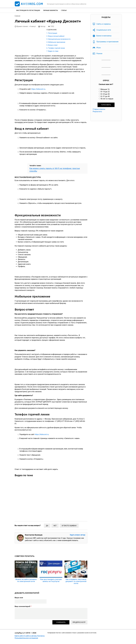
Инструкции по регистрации (28, 10)
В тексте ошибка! (69, 526)
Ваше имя (19, 598)
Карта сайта (19, 636)
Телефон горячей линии (57, 48)
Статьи (64, 10)
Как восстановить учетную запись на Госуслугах (51, 580)
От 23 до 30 (105, 94)
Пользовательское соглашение (26, 638)
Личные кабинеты (50, 10)
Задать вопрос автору (77, 535)
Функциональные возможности (59, 39)
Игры (99, 48)
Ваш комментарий (23, 606)
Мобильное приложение (57, 42)
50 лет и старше (107, 99)
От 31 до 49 (105, 96)
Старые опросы (99, 109)
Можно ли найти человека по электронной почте (26, 580)
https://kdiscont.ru (38, 89)
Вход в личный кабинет (56, 36)
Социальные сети (104, 30)
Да (47, 526)
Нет (55, 526)
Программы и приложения (107, 42)
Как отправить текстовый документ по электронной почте (76, 581)
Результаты (97, 112)
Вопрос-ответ (53, 45)
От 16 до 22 (105, 92)
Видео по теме (53, 51)
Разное (99, 53)
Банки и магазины (104, 36)
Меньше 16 (105, 89)
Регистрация (53, 33)
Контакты (41, 636)
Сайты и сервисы (104, 24)
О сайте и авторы (30, 636)
